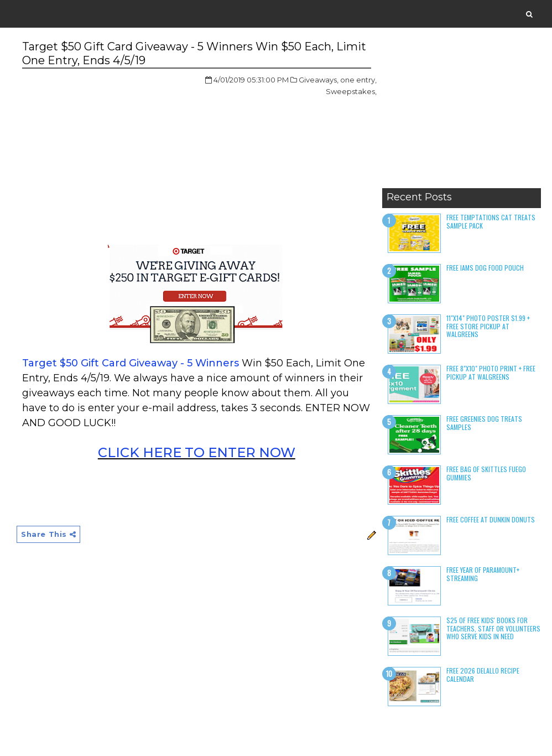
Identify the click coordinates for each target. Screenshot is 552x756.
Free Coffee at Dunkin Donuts (491, 519)
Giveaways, (319, 80)
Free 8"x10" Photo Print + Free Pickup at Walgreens (491, 372)
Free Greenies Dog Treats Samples (484, 423)
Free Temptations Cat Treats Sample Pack (491, 221)
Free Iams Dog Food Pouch (485, 268)
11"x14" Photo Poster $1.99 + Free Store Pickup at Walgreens (488, 326)
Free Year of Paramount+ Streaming (483, 574)
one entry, (358, 80)
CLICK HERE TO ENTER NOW (197, 452)
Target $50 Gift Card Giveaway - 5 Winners (131, 363)
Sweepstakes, (351, 91)
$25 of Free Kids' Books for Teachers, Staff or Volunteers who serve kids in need (493, 628)
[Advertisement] (462, 113)
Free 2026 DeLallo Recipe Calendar (483, 674)
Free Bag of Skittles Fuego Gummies (486, 473)
